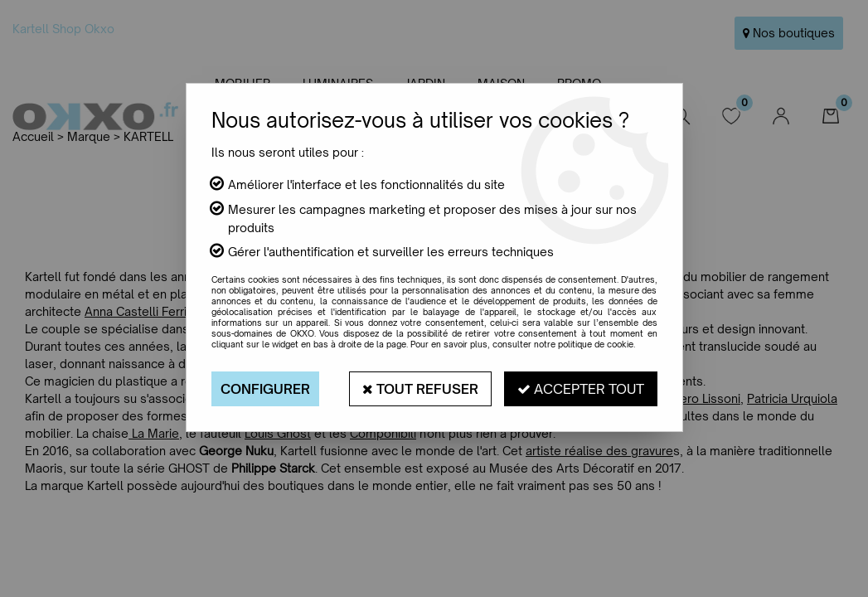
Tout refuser (420, 389)
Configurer (265, 389)
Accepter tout (581, 389)
